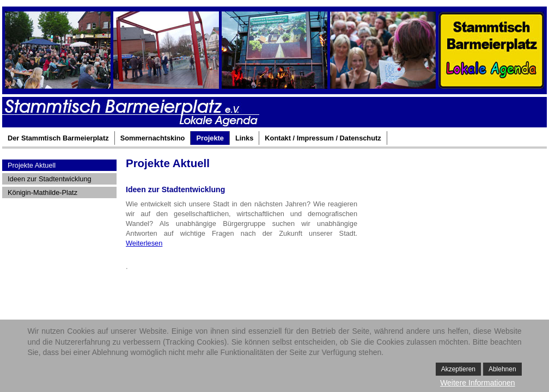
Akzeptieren (458, 369)
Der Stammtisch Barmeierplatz (58, 138)
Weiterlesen (144, 243)
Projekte (210, 138)
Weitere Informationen (477, 383)
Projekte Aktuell (32, 165)
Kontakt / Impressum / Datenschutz (323, 138)
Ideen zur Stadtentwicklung (50, 179)
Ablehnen (502, 369)
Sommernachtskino (153, 138)
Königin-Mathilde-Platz (42, 192)
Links (244, 138)
